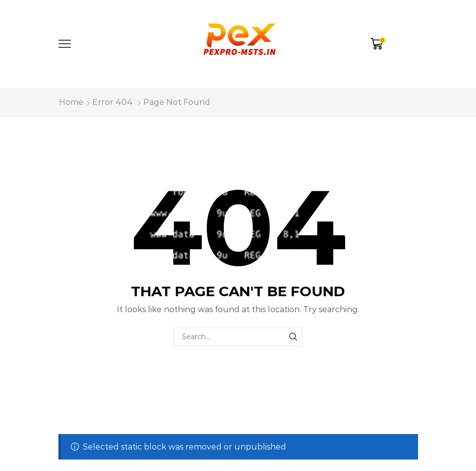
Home (71, 102)
